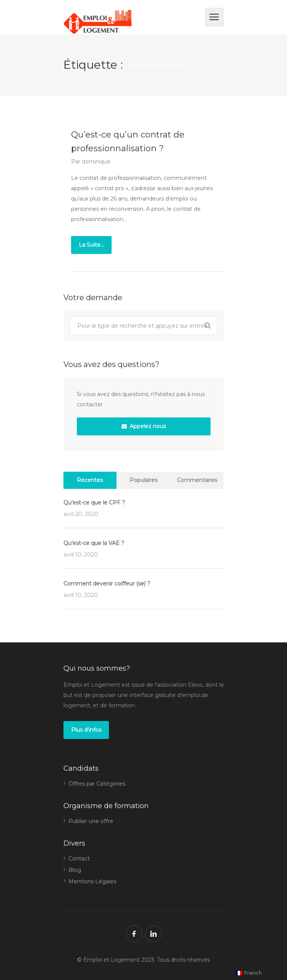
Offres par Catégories (97, 784)
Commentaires (197, 480)
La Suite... (91, 245)
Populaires (143, 480)
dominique (96, 162)
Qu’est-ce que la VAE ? (94, 543)
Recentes (90, 480)
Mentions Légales (92, 881)
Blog (75, 870)
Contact (79, 859)
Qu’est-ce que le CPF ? (94, 503)
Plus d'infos (86, 730)
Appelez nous (144, 426)
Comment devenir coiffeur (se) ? (107, 584)
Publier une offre (91, 821)
